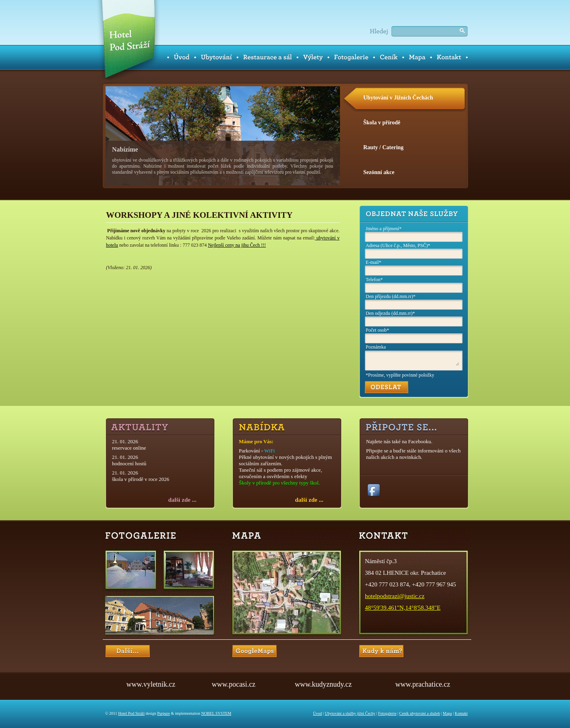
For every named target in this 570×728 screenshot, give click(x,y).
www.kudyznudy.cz (324, 684)
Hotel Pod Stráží (131, 713)
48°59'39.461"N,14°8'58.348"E (403, 608)
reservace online (129, 448)
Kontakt (461, 713)
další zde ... (182, 500)
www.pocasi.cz (234, 684)
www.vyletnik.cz (151, 684)
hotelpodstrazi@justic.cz (395, 596)
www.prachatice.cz (423, 684)
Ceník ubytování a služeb (420, 713)
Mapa (447, 713)
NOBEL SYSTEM (216, 713)
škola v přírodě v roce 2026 (141, 479)
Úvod (318, 713)
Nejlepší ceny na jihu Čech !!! (237, 245)
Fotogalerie (387, 713)
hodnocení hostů (129, 463)
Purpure (163, 713)
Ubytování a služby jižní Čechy (350, 713)
